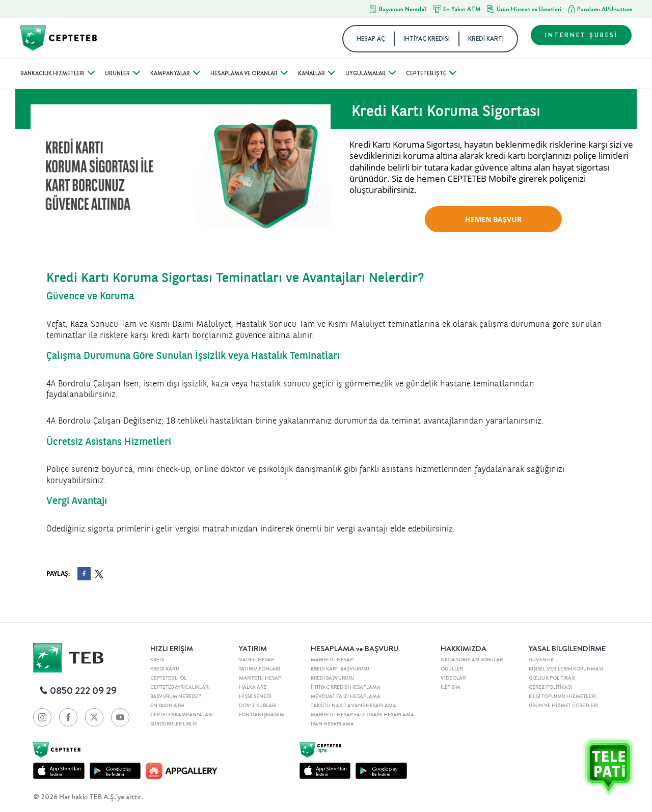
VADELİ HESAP (256, 660)
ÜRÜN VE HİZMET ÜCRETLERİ (563, 706)
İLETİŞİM (451, 687)
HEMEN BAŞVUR (493, 219)
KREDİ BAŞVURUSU (333, 678)
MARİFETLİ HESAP (260, 678)
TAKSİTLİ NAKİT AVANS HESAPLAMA (354, 706)
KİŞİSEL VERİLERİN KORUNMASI (566, 669)
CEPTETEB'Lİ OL (168, 678)
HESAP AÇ (371, 39)
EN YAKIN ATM (167, 706)
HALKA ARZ (253, 687)
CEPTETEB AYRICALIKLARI (180, 687)
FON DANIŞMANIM (262, 715)
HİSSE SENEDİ (255, 696)
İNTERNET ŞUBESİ (581, 35)
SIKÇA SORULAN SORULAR (472, 660)
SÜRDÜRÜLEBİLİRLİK (174, 724)
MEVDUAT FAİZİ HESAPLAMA (346, 696)
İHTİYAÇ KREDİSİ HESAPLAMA (346, 687)
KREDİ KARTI (486, 39)
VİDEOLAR (453, 678)
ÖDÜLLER (452, 669)
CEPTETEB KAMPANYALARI (182, 715)
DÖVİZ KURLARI (258, 706)
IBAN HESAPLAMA (332, 724)
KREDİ (157, 660)
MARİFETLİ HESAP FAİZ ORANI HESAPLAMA (362, 715)
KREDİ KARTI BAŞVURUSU (340, 669)
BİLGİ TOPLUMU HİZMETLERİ (562, 696)
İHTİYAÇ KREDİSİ (427, 39)
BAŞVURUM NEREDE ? (176, 696)
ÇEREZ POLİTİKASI (550, 687)
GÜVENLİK (541, 660)
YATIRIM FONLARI (260, 669)
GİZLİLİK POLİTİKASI (552, 678)
